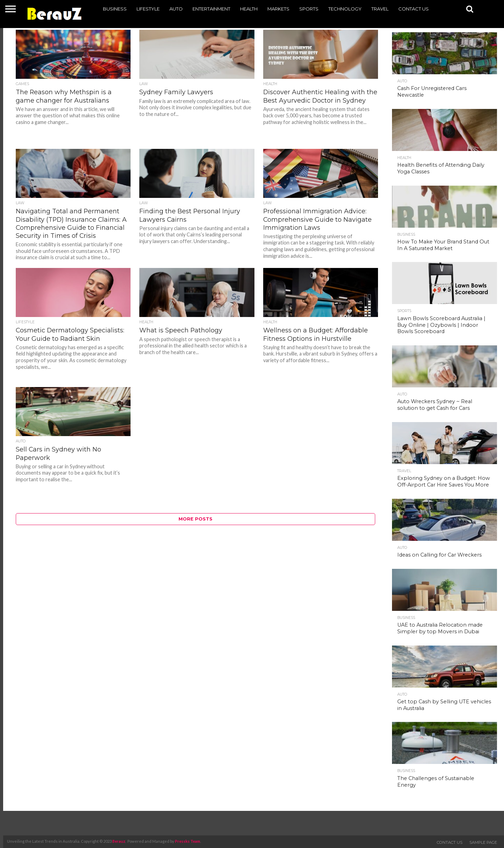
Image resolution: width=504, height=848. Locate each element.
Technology (345, 9)
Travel (380, 9)
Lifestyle (148, 9)
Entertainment (211, 9)
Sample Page (483, 842)
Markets (278, 9)
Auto (176, 9)
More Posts (195, 519)
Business (115, 9)
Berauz (119, 841)
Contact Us (414, 9)
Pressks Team (188, 841)
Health (249, 9)
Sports (309, 9)
